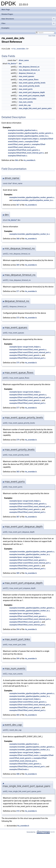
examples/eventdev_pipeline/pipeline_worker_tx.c (28, 136)
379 (18, 440)
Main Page (6, 10)
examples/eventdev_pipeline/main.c (23, 130)
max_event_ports (26, 89)
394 (18, 629)
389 (18, 573)
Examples (5, 28)
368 (18, 239)
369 (18, 265)
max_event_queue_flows (29, 80)
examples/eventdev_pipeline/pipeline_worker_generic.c (30, 133)
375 (18, 363)
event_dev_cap (25, 105)
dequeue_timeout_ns (27, 73)
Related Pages (7, 14)
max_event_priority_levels (29, 86)
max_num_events (26, 102)
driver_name (24, 60)
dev (20, 64)
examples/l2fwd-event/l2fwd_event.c (24, 755)
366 (16, 160)
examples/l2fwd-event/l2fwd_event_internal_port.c (30, 352)
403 (18, 715)
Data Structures (29, 19)
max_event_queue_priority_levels (32, 83)
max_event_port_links (28, 99)
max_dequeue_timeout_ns (29, 70)
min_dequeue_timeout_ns (29, 67)
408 (18, 774)
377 (18, 408)
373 (18, 318)
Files (29, 23)
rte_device (12, 64)
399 (18, 659)
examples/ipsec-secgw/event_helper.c (23, 139)
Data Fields (52, 36)
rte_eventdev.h (20, 49)
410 (18, 811)
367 (18, 205)
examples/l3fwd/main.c (18, 156)
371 (18, 291)
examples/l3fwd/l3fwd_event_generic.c (24, 150)
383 (18, 472)
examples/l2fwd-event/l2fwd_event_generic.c (28, 350)
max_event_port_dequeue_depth (32, 92)
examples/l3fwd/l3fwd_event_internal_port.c (26, 153)
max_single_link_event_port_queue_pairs (35, 108)
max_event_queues (27, 76)
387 (18, 517)
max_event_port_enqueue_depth (32, 96)
